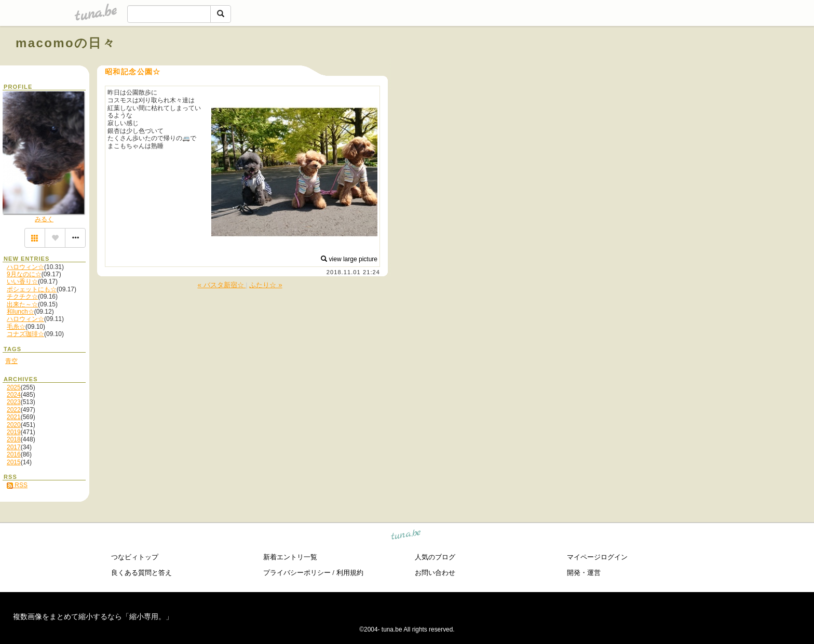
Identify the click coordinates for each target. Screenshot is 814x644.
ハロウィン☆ (25, 267)
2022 (14, 410)
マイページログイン (597, 557)
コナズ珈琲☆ (25, 334)
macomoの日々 (66, 43)
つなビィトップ (135, 557)
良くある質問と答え (141, 573)
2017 (14, 447)
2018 (14, 439)
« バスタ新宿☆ (221, 285)
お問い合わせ (435, 573)
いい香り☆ (22, 281)
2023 (14, 402)
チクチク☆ (22, 297)
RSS (17, 485)
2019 (14, 432)
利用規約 (350, 573)
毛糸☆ (16, 327)
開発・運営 (584, 573)
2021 (14, 417)
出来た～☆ (22, 304)
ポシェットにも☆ (32, 289)
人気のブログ (435, 557)
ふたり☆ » (266, 285)
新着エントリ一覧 (290, 557)
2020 (14, 425)
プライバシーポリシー (297, 573)
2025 (14, 387)
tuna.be (406, 536)
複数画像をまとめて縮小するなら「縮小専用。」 (93, 616)
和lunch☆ (21, 312)
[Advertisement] (680, 66)
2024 (14, 395)
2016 (14, 454)
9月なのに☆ (24, 274)
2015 (14, 462)
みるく (44, 219)
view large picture (349, 259)
